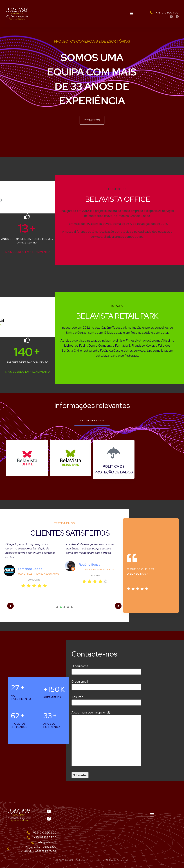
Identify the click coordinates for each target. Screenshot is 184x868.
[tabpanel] (34, 572)
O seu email (106, 684)
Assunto (106, 700)
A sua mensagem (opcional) (106, 739)
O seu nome (106, 669)
